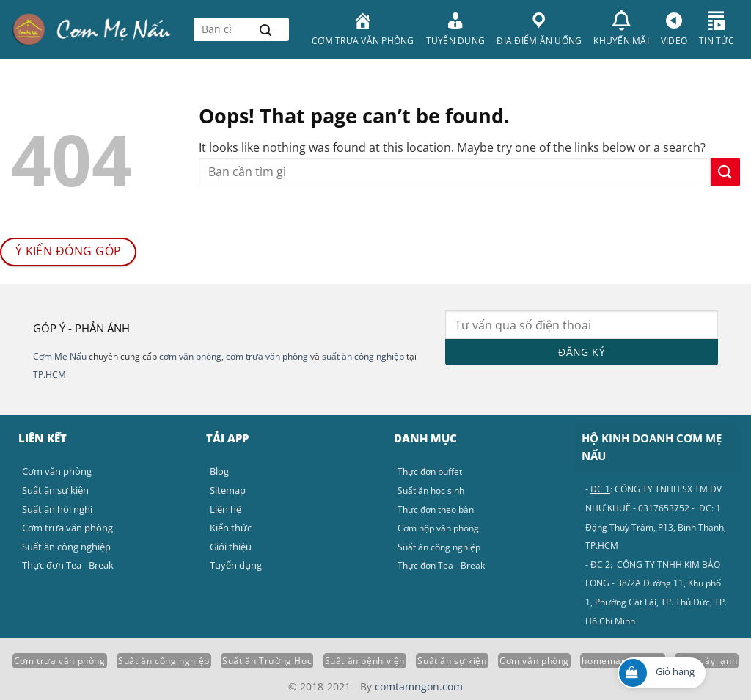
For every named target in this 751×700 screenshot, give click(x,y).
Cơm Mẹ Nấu (60, 356)
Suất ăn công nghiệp (164, 661)
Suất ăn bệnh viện (365, 661)
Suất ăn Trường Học (267, 661)
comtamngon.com (419, 686)
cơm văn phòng (190, 356)
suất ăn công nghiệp (363, 356)
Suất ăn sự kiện (452, 661)
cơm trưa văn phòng (267, 356)
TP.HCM (50, 375)
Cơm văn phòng (534, 661)
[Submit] (265, 29)
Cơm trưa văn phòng (60, 661)
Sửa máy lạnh (707, 661)
